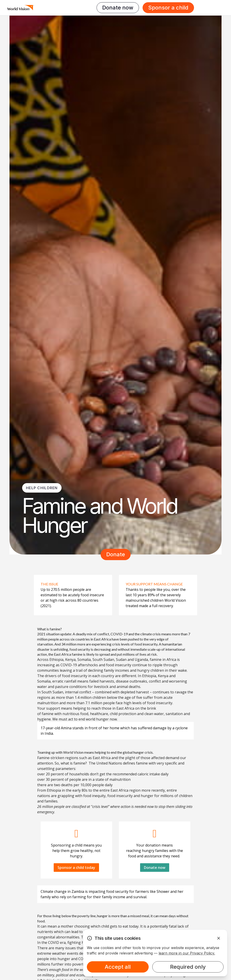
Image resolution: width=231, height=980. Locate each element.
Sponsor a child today (76, 868)
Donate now (118, 8)
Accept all (118, 967)
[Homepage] (21, 8)
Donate (116, 554)
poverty (83, 916)
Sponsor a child (168, 8)
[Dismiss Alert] (219, 938)
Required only (188, 967)
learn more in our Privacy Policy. (187, 953)
